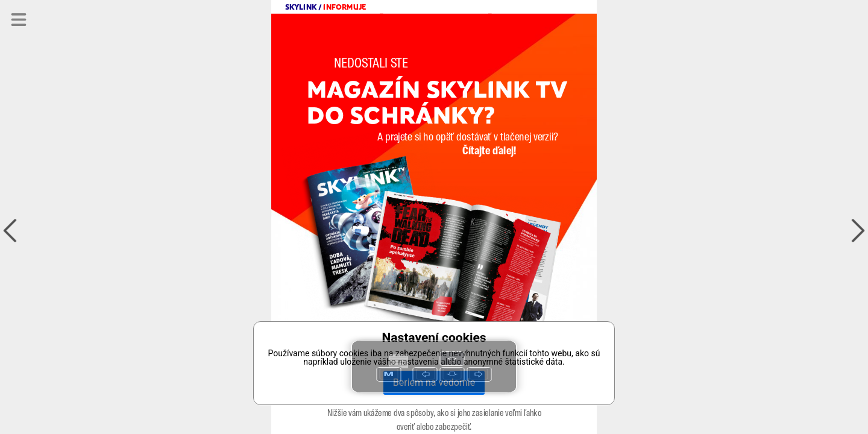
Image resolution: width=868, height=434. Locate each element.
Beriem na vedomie (434, 382)
